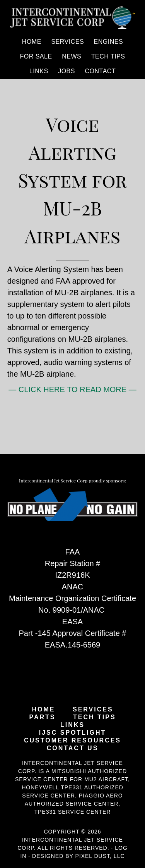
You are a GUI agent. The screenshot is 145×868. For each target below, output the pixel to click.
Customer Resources (72, 741)
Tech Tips (95, 717)
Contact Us (73, 748)
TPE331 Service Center (72, 812)
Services (93, 710)
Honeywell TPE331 (52, 787)
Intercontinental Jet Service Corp (73, 17)
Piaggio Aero (101, 796)
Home (43, 710)
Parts (42, 717)
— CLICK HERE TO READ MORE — (72, 389)
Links (72, 725)
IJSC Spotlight (73, 733)
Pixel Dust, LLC (100, 856)
